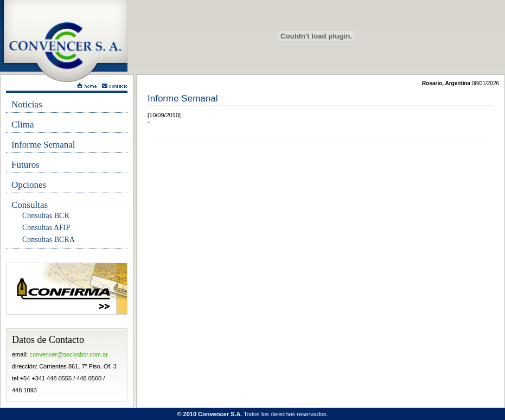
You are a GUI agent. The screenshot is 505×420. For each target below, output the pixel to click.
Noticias (27, 104)
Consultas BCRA (49, 240)
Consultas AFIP (46, 228)
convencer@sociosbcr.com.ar (68, 354)
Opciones (29, 185)
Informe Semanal (43, 145)
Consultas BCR (46, 216)
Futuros (25, 165)
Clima (23, 125)
